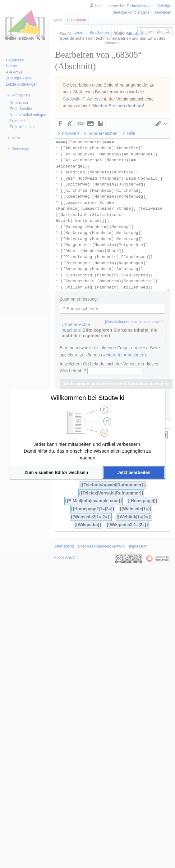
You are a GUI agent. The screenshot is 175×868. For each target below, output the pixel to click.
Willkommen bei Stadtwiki (87, 398)
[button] (57, 472)
